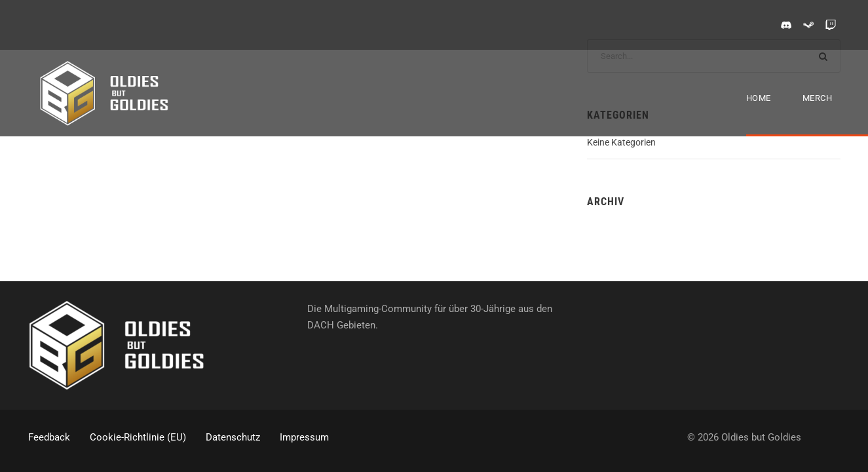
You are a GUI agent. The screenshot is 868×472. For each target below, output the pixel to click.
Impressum (304, 437)
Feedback (49, 437)
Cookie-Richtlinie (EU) (138, 437)
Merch (818, 98)
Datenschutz (233, 437)
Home (759, 98)
